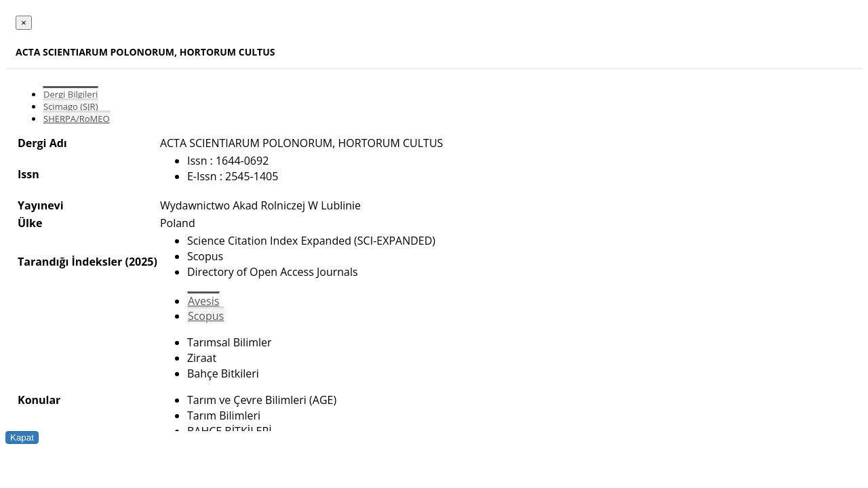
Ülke (30, 223)
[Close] (24, 23)
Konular (39, 400)
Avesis (203, 301)
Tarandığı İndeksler (70, 262)
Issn (28, 174)
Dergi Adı (42, 143)
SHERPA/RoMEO (77, 119)
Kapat (22, 438)
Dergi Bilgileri (71, 94)
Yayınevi (41, 205)
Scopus (206, 316)
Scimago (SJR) (71, 106)
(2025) (141, 262)
